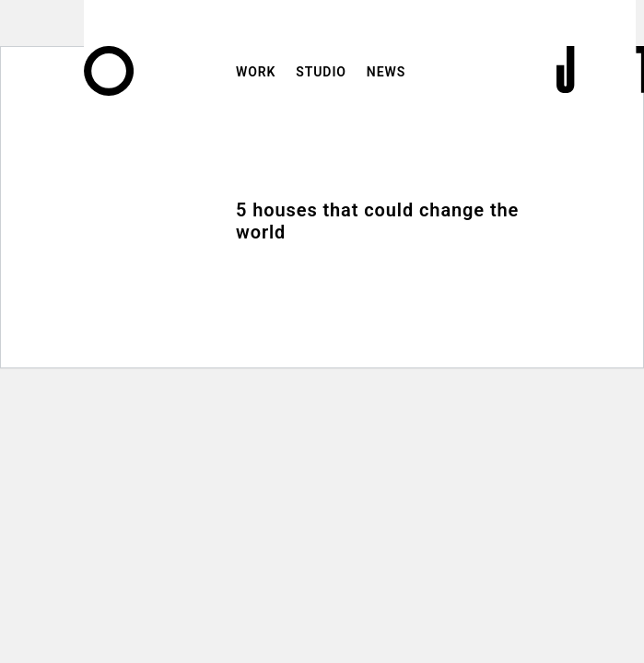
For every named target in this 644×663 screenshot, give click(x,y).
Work (256, 72)
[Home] (109, 89)
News (386, 72)
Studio (321, 72)
